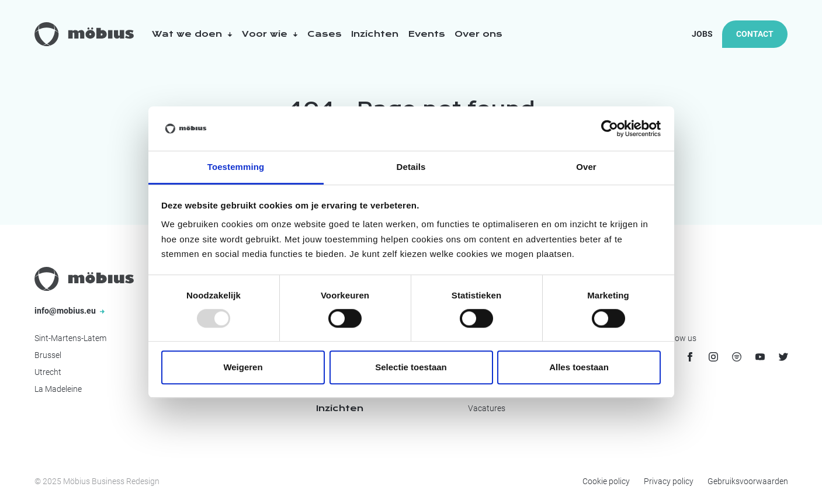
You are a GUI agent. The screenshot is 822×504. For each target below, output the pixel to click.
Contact (755, 34)
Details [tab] (411, 167)
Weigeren (243, 367)
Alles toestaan (579, 367)
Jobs (702, 34)
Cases (325, 34)
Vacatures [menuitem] (487, 408)
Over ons (478, 34)
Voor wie (270, 34)
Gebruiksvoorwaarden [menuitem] (748, 481)
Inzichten (375, 34)
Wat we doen (192, 34)
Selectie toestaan (411, 367)
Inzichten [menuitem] (340, 408)
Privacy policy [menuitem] (669, 481)
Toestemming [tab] (236, 167)
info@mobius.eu (70, 311)
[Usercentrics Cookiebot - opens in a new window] (610, 128)
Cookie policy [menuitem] (606, 481)
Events (426, 34)
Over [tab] (586, 167)
